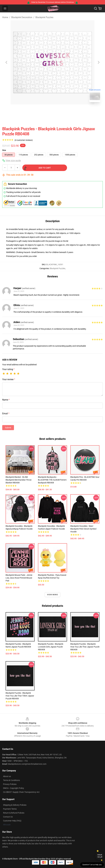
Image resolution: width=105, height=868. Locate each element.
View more (52, 595)
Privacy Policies (10, 784)
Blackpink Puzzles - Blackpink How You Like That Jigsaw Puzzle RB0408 (85, 647)
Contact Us (8, 817)
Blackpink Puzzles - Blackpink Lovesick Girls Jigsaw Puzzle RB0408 (51, 647)
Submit (8, 428)
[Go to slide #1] (45, 111)
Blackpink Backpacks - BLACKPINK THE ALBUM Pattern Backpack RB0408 (52, 480)
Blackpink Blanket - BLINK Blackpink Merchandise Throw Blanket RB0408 (19, 480)
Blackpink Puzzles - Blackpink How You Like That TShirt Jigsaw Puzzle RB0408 (20, 696)
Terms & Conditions (11, 780)
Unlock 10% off (100, 856)
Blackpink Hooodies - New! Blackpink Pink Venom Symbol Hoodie (83, 529)
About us (7, 776)
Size (4, 150)
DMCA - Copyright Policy (14, 788)
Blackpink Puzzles (44, 17)
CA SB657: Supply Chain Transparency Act (21, 792)
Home (5, 17)
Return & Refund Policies (14, 813)
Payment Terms (10, 809)
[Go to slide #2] (60, 111)
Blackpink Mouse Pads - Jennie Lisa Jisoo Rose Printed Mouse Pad (19, 578)
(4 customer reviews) (24, 140)
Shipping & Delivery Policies (15, 805)
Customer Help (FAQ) (12, 821)
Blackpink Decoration (22, 17)
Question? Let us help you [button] (92, 865)
